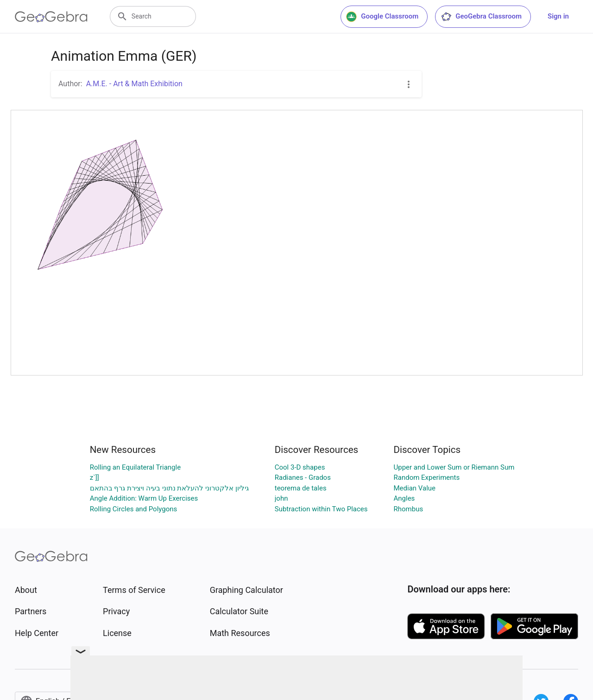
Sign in (558, 16)
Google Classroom (382, 17)
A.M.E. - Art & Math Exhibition (134, 84)
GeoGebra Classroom (481, 17)
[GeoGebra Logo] (51, 17)
